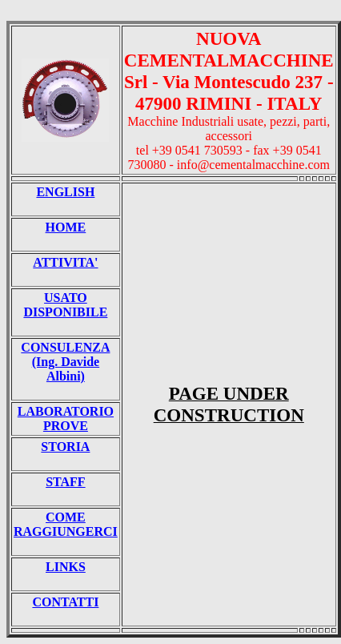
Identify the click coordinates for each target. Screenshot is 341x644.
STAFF (65, 482)
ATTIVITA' (65, 262)
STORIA (65, 447)
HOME (66, 227)
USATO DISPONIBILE (65, 305)
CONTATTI (65, 602)
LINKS (66, 567)
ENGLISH (65, 192)
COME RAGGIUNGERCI (66, 524)
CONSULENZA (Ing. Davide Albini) (65, 362)
